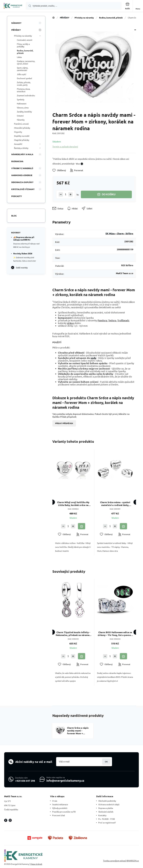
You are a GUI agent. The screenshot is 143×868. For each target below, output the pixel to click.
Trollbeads (123, 320)
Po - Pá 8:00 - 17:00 (107, 819)
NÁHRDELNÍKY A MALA (22, 154)
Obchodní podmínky (107, 801)
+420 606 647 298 (25, 781)
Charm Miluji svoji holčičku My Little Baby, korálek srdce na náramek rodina (73, 504)
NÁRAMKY (16, 23)
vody (93, 358)
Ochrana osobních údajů (109, 804)
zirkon (70, 323)
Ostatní (20, 116)
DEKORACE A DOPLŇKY (22, 182)
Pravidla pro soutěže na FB (64, 812)
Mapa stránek (36, 864)
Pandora (102, 320)
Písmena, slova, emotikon (24, 90)
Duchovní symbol (24, 78)
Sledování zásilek (106, 812)
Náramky (21, 120)
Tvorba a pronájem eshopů (115, 861)
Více (78, 164)
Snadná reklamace (60, 804)
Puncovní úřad (59, 815)
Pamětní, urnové (21, 124)
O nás (55, 801)
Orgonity (18, 132)
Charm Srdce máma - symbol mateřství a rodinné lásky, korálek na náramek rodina (115, 504)
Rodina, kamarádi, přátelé (111, 18)
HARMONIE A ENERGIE (22, 175)
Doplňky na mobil (22, 136)
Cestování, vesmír (25, 40)
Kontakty (102, 815)
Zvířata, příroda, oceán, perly (24, 84)
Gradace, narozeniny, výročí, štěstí (26, 62)
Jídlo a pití (22, 74)
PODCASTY (17, 196)
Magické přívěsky (22, 140)
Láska (19, 57)
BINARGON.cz (133, 861)
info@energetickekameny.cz (65, 781)
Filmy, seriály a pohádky (23, 45)
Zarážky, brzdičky (24, 112)
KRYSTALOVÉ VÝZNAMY (23, 189)
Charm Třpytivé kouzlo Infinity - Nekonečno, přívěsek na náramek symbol (73, 634)
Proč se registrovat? (107, 823)
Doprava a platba (106, 808)
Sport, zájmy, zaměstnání (22, 69)
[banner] (13, 6)
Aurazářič (18, 144)
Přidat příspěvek (64, 423)
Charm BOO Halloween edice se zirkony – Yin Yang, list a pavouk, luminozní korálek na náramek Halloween (115, 634)
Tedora (112, 320)
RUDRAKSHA (17, 161)
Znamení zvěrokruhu (26, 95)
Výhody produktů (60, 808)
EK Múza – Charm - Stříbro (119, 233)
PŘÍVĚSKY (65, 18)
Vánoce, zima (23, 108)
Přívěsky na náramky (84, 18)
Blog (14, 216)
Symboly (21, 99)
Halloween (22, 103)
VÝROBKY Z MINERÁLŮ (22, 168)
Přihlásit (106, 762)
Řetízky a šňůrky (21, 148)
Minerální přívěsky (22, 128)
